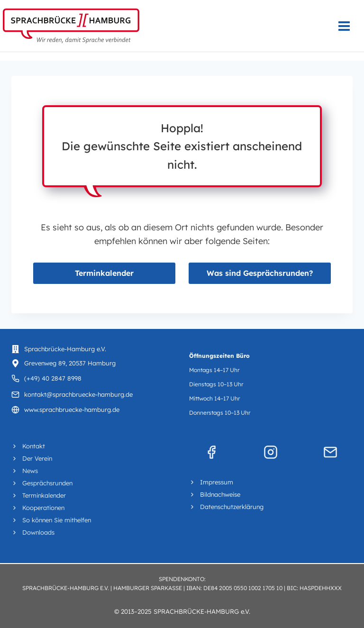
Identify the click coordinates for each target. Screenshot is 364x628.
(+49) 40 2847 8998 (53, 378)
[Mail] (330, 452)
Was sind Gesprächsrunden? (260, 273)
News (30, 471)
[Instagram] (271, 452)
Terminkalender (104, 273)
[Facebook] (211, 452)
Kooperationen (43, 508)
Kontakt (34, 446)
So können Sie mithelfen (57, 520)
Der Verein (37, 458)
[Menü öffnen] (349, 26)
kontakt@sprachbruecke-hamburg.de (78, 394)
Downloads (38, 532)
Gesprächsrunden (47, 483)
